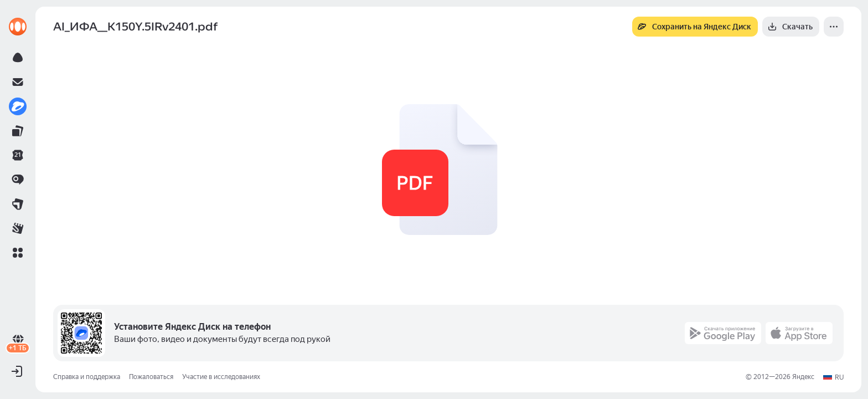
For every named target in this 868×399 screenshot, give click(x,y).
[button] (18, 253)
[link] (18, 27)
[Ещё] (834, 27)
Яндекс (803, 377)
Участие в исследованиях (221, 377)
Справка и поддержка (87, 377)
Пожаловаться (151, 377)
